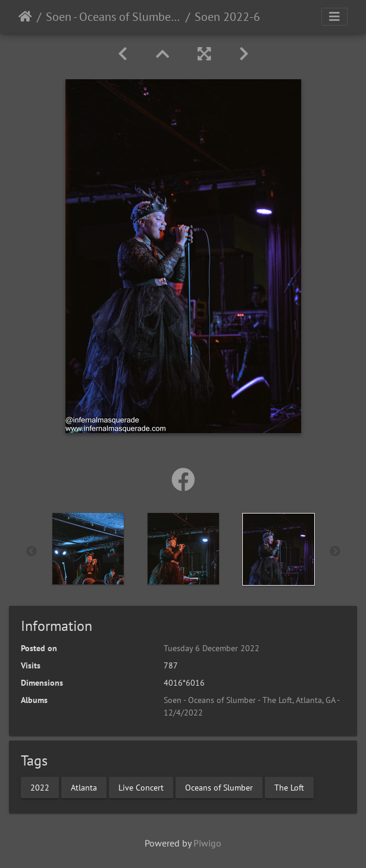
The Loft (289, 787)
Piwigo (207, 843)
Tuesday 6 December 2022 (212, 648)
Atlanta (84, 787)
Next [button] (335, 552)
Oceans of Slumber (219, 787)
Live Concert (141, 787)
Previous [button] (32, 552)
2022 (40, 787)
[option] (88, 549)
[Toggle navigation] (334, 17)
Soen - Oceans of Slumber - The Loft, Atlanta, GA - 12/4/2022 (113, 17)
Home (25, 17)
